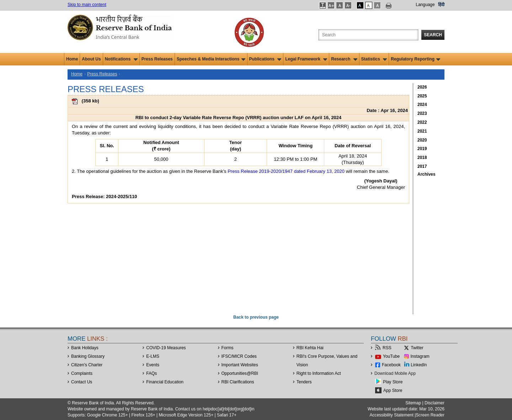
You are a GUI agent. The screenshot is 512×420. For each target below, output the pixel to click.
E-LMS (153, 356)
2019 (422, 149)
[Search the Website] (368, 35)
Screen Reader (430, 415)
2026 (422, 87)
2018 (422, 158)
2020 (422, 140)
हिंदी (441, 5)
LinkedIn (419, 365)
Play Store (393, 382)
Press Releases (157, 59)
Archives (426, 174)
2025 (422, 96)
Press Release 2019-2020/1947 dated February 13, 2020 (286, 171)
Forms (228, 348)
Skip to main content (87, 5)
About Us (91, 59)
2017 (422, 166)
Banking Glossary (88, 356)
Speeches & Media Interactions (211, 59)
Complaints (82, 373)
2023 (422, 113)
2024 (422, 105)
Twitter (417, 348)
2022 (422, 122)
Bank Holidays (85, 348)
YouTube (391, 356)
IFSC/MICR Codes (239, 356)
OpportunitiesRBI (240, 373)
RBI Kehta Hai (310, 348)
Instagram (420, 356)
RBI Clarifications (238, 382)
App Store (393, 390)
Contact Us (82, 382)
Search (433, 35)
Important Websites (240, 365)
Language (425, 5)
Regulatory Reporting (415, 59)
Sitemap (413, 403)
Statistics (374, 59)
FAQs (151, 373)
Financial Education (165, 382)
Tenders (304, 382)
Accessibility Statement (391, 415)
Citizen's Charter (87, 365)
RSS (387, 348)
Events (153, 365)
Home (72, 59)
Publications (265, 59)
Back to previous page (256, 317)
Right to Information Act (319, 373)
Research (344, 59)
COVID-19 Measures (166, 348)
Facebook (391, 365)
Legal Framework (306, 59)
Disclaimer (434, 403)
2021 (422, 131)
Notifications (121, 59)
